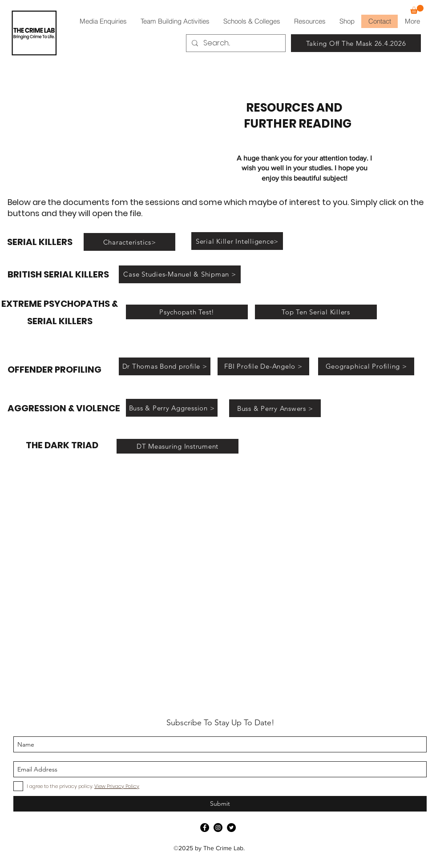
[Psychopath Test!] (187, 312)
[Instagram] (218, 828)
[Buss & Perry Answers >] (275, 408)
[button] (417, 9)
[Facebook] (205, 828)
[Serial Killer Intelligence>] (237, 241)
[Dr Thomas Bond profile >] (165, 366)
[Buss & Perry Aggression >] (172, 408)
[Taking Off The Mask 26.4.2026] (356, 43)
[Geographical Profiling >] (366, 366)
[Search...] (235, 43)
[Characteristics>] (129, 242)
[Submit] (220, 804)
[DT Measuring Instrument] (178, 446)
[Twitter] (231, 828)
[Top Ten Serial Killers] (316, 312)
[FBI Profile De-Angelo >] (263, 366)
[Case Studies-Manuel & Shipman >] (180, 274)
